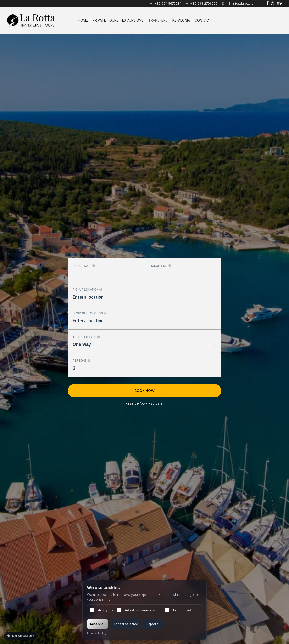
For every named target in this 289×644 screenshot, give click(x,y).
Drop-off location (90, 313)
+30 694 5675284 (168, 3)
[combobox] (145, 347)
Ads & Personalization (139, 610)
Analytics (102, 610)
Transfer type (86, 337)
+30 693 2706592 (204, 3)
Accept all (97, 624)
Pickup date (84, 266)
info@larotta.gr (244, 3)
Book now (144, 390)
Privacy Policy (97, 633)
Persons (82, 361)
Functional (178, 610)
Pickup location (88, 290)
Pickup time (160, 266)
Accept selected (126, 624)
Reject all (153, 624)
